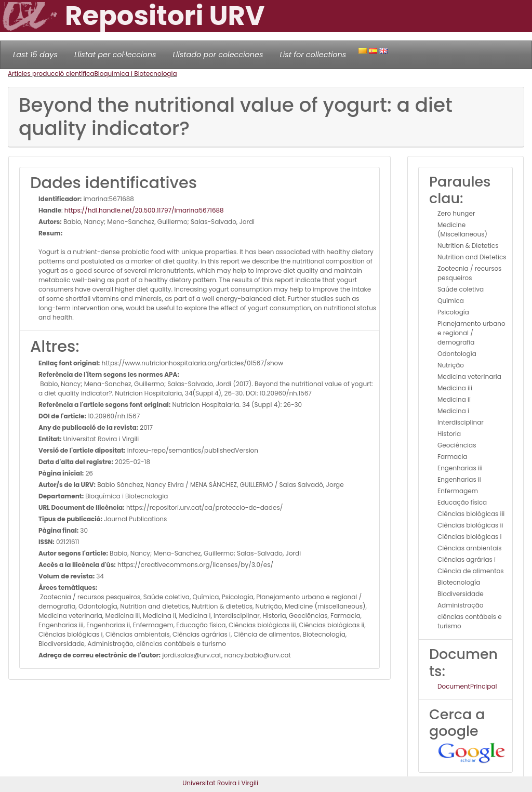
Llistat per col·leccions (115, 55)
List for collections (313, 55)
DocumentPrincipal (467, 686)
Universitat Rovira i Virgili (220, 783)
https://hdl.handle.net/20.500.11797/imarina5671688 (144, 210)
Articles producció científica (51, 74)
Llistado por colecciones (218, 55)
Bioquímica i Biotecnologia (135, 74)
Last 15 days (35, 55)
